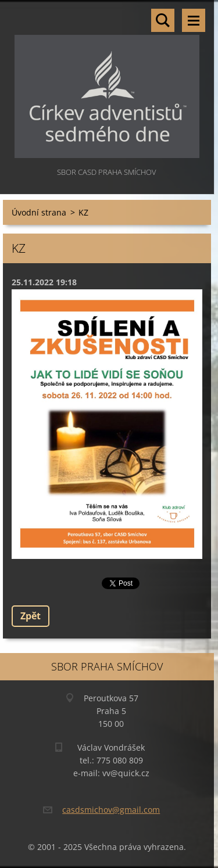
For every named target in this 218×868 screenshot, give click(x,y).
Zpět (31, 616)
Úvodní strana (39, 212)
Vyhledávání (163, 20)
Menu (194, 20)
